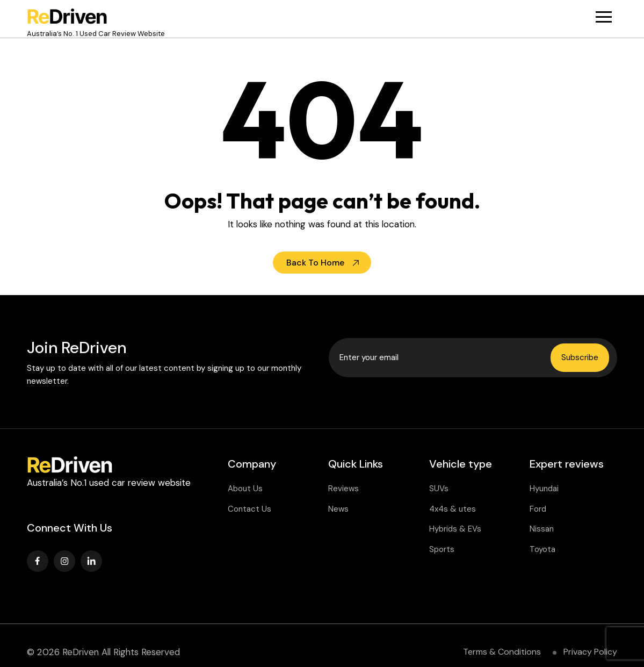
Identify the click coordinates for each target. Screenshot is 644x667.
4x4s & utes (453, 509)
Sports (442, 549)
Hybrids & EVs (455, 529)
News (338, 509)
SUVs (439, 489)
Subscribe (580, 357)
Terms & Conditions (502, 652)
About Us (245, 489)
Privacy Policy (590, 652)
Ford (538, 509)
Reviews (343, 489)
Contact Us (249, 509)
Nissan (542, 529)
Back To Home (315, 263)
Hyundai (544, 489)
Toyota (542, 549)
